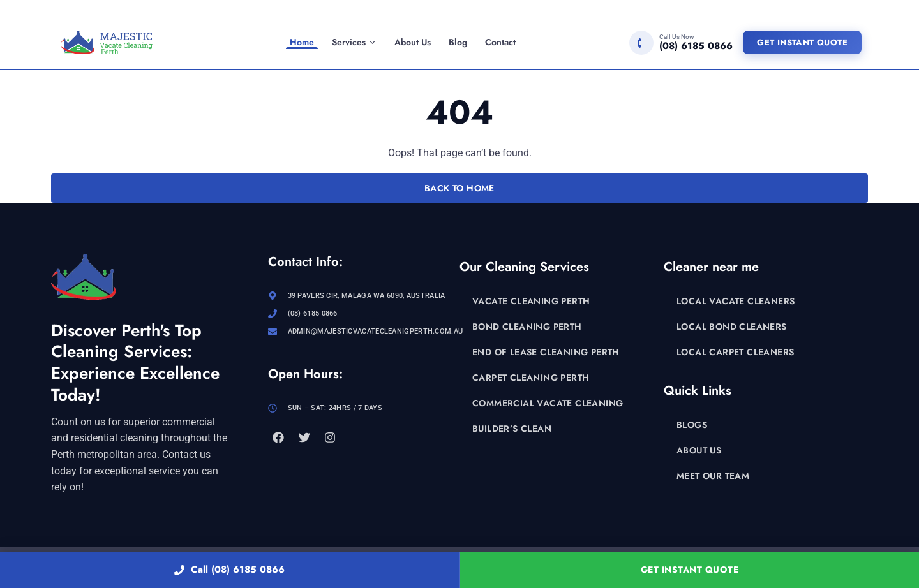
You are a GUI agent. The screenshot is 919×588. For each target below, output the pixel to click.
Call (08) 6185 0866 (229, 570)
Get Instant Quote (802, 42)
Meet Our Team (713, 476)
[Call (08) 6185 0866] (681, 43)
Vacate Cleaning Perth (531, 301)
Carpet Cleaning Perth (531, 378)
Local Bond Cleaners (732, 327)
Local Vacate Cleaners (736, 301)
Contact (500, 42)
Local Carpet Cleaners (735, 352)
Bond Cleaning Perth (527, 327)
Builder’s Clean (512, 429)
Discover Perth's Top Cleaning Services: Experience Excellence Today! (135, 363)
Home (302, 42)
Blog (458, 42)
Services (354, 42)
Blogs (692, 425)
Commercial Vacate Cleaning (548, 403)
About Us (413, 42)
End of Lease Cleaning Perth (546, 352)
